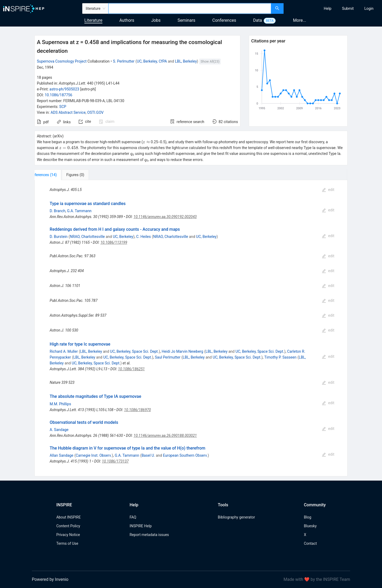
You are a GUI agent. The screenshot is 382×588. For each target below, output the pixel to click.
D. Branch (57, 211)
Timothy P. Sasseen (280, 357)
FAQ (133, 517)
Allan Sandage (61, 455)
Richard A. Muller (64, 351)
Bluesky (310, 526)
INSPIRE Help (140, 526)
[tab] (52, 175)
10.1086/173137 (115, 461)
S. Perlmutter (124, 61)
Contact (310, 543)
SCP (63, 107)
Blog (307, 517)
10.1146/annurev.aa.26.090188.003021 (165, 435)
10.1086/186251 (131, 369)
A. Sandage (59, 430)
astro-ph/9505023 (64, 89)
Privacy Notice (68, 535)
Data (257, 20)
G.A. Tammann (79, 211)
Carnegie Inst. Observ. (94, 455)
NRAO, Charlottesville (87, 237)
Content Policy (68, 526)
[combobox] (190, 8)
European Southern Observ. (185, 455)
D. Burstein (58, 237)
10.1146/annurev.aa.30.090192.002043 (165, 217)
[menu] (333, 8)
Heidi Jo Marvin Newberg (183, 351)
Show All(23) (210, 61)
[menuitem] (328, 8)
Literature (93, 20)
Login (369, 8)
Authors (127, 20)
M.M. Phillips (60, 404)
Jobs (156, 20)
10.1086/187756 (58, 95)
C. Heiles (143, 237)
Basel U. (148, 455)
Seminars (186, 20)
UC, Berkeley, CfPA (152, 61)
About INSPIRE (68, 517)
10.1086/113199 (114, 242)
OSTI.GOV (95, 112)
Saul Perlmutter (168, 357)
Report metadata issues (149, 535)
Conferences (224, 20)
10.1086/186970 (138, 410)
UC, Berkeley (123, 237)
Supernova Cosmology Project (62, 61)
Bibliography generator (236, 517)
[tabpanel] (191, 328)
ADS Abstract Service (68, 112)
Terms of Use (67, 543)
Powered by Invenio (50, 579)
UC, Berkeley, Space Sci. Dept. (134, 351)
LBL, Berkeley (186, 61)
